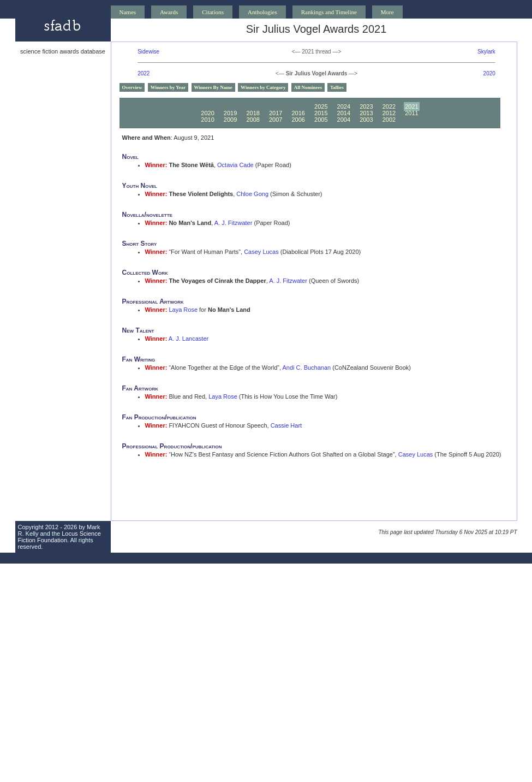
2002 (389, 120)
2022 (144, 73)
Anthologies (262, 12)
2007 (276, 120)
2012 (389, 113)
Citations (213, 12)
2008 (253, 120)
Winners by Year (168, 87)
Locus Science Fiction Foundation (59, 537)
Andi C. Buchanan (307, 368)
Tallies (337, 87)
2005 (321, 120)
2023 (366, 106)
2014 (344, 113)
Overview (132, 87)
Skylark (486, 52)
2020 (489, 73)
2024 (344, 106)
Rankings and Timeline (329, 12)
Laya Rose (183, 310)
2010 (207, 120)
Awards (169, 12)
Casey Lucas (261, 252)
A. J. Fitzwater (234, 223)
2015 (321, 113)
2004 (344, 120)
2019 (230, 113)
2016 (298, 113)
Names (128, 12)
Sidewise (148, 52)
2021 (411, 106)
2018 (253, 113)
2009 (230, 120)
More (387, 12)
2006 (298, 120)
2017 (276, 113)
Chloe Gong (252, 194)
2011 (411, 113)
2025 (321, 106)
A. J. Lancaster (189, 339)
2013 (366, 113)
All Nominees (308, 87)
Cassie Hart (286, 425)
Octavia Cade (235, 165)
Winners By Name (213, 87)
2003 (366, 120)
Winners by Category (263, 87)
